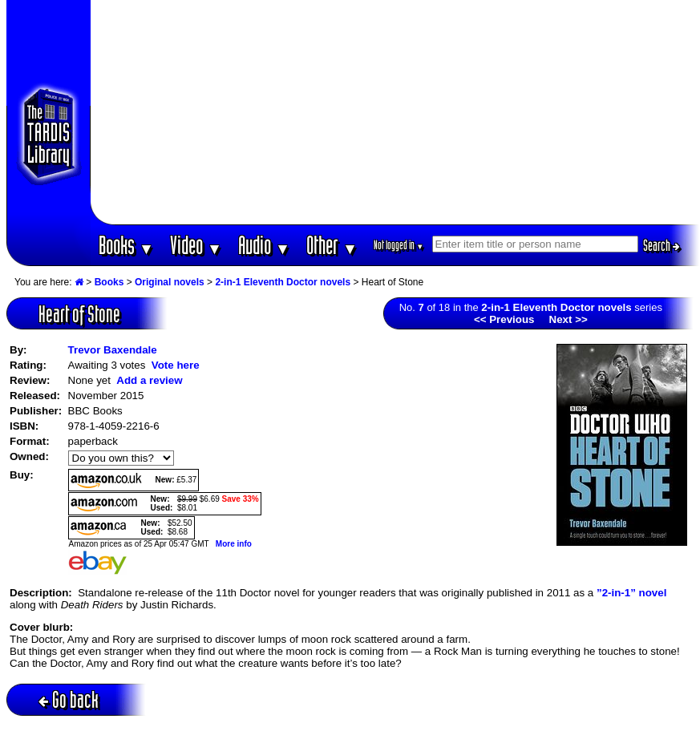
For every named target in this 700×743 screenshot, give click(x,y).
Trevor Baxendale (113, 350)
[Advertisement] (395, 112)
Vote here (176, 365)
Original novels (170, 282)
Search (662, 245)
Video (196, 245)
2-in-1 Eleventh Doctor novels (283, 282)
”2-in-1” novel (631, 593)
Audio (264, 245)
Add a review (149, 380)
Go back (69, 699)
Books (126, 245)
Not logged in (399, 245)
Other (332, 245)
